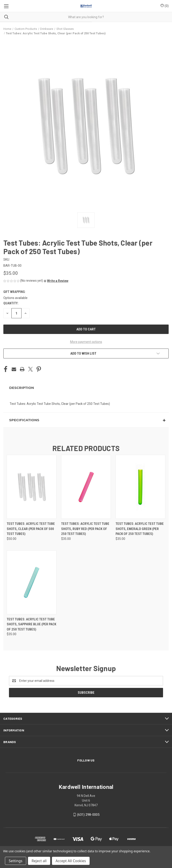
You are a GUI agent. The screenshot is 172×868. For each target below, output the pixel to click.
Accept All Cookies (71, 861)
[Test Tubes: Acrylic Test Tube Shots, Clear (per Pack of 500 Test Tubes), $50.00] (32, 487)
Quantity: (11, 303)
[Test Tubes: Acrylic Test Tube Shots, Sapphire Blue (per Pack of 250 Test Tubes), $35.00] (32, 582)
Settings (16, 861)
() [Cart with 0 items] (164, 6)
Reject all (39, 861)
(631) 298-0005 (88, 815)
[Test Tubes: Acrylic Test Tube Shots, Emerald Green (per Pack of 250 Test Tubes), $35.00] (140, 487)
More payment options (86, 342)
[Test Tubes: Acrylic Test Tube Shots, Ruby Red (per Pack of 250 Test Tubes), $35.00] (86, 487)
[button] (56, 281)
